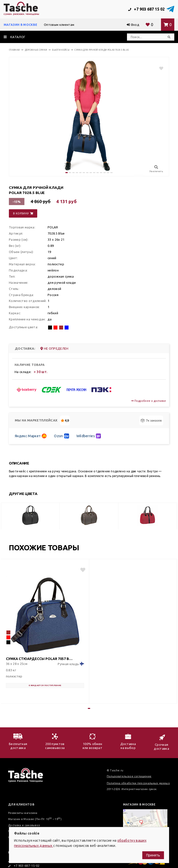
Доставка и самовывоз (24, 825)
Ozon (61, 436)
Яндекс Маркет (31, 436)
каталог (14, 37)
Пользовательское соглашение (129, 776)
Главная (14, 50)
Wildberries (89, 436)
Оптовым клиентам (59, 25)
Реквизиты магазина (23, 813)
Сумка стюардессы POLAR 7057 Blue (40, 659)
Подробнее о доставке (149, 401)
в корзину (23, 213)
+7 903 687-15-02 (24, 866)
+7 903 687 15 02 (146, 9)
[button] (67, 173)
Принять (153, 855)
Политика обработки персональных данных (138, 783)
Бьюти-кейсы (61, 50)
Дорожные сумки (36, 50)
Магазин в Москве (20, 25)
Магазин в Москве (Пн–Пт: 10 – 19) (35, 819)
